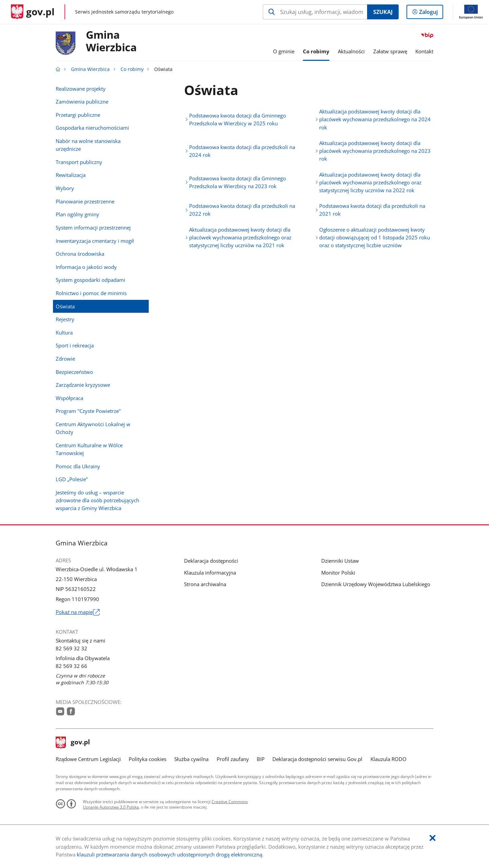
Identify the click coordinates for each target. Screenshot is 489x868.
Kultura (64, 332)
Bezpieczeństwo (74, 372)
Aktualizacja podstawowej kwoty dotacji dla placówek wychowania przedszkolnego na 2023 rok (375, 151)
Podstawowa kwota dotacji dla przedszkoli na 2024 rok (242, 151)
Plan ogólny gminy (77, 214)
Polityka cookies (148, 759)
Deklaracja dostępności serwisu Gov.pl (317, 759)
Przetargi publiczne (78, 115)
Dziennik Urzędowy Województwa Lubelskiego (376, 584)
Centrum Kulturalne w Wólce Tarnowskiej (89, 449)
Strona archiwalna (205, 584)
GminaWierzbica (111, 41)
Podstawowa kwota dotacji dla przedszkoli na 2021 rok (372, 210)
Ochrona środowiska (80, 254)
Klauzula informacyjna (210, 573)
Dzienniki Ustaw (340, 561)
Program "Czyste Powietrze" (88, 411)
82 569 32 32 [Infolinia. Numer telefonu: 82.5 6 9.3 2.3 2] (71, 648)
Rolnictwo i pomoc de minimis (91, 293)
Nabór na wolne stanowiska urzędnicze (88, 145)
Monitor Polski (338, 573)
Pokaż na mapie (78, 612)
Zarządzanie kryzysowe (83, 385)
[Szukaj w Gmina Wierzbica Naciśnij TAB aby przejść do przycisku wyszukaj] (315, 12)
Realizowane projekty (81, 89)
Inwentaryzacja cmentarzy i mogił (95, 241)
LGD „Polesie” (72, 479)
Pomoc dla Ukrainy (78, 466)
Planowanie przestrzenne (85, 201)
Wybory (65, 188)
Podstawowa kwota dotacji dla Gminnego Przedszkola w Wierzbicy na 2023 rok (238, 182)
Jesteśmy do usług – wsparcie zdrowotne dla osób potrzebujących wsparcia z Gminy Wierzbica (97, 500)
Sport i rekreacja (75, 345)
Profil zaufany (233, 759)
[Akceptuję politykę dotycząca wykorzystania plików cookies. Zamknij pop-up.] (432, 838)
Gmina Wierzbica (90, 69)
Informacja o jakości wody (86, 267)
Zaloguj (430, 13)
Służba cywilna (191, 759)
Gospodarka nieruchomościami (92, 128)
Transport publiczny (79, 162)
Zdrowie (65, 359)
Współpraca (69, 398)
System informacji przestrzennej (93, 228)
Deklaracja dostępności (211, 561)
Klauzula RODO (388, 759)
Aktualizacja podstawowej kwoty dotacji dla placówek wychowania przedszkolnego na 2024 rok (375, 119)
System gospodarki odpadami (90, 280)
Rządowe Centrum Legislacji (88, 759)
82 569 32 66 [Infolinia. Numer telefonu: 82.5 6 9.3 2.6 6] (71, 666)
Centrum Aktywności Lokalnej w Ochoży (93, 428)
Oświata (65, 306)
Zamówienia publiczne (82, 102)
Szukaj (383, 12)
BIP (261, 759)
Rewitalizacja (71, 175)
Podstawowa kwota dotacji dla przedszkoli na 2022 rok (242, 210)
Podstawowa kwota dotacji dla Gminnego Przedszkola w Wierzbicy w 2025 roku (238, 119)
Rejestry (65, 319)
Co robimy (132, 69)
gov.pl (73, 743)
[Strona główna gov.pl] (33, 12)
